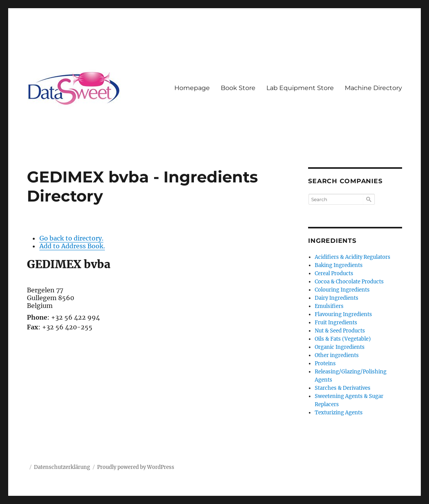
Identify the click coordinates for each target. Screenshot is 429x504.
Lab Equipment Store (300, 88)
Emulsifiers (329, 306)
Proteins (325, 363)
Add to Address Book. (72, 246)
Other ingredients (337, 355)
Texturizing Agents (339, 413)
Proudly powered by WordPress (136, 467)
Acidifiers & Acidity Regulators (353, 257)
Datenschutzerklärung (62, 467)
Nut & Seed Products (340, 331)
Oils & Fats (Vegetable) (343, 339)
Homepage (192, 88)
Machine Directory (373, 88)
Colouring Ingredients (342, 290)
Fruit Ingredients (336, 323)
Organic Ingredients (340, 347)
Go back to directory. (71, 238)
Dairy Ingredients (337, 298)
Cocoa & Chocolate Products (349, 282)
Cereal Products (334, 273)
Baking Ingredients (339, 265)
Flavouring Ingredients (343, 314)
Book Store (238, 88)
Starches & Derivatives (343, 388)
